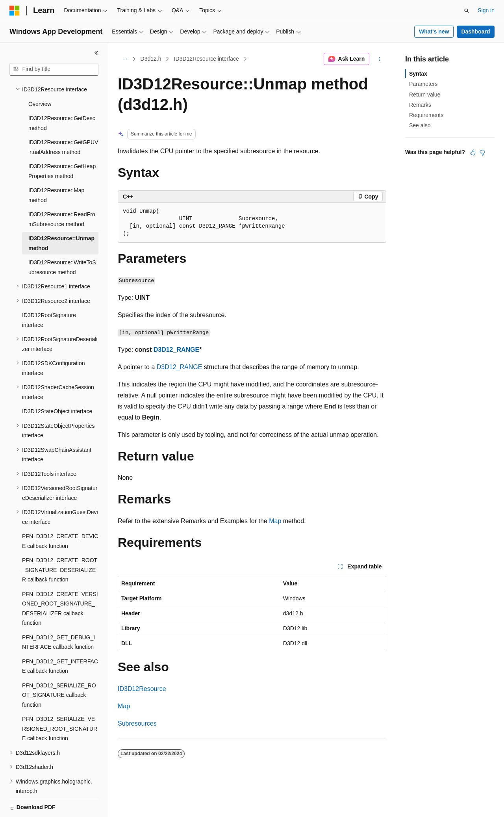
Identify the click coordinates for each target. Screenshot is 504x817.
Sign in (486, 10)
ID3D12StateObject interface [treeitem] (57, 384)
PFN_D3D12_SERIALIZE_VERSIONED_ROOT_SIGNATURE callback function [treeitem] (60, 701)
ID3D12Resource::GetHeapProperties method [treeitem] (62, 144)
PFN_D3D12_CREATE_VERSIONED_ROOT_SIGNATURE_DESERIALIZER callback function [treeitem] (60, 581)
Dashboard (475, 32)
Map (275, 521)
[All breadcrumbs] (125, 59)
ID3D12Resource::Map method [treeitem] (56, 168)
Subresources (137, 723)
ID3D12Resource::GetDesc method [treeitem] (62, 96)
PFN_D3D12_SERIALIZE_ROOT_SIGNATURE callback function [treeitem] (59, 668)
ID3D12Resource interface (207, 59)
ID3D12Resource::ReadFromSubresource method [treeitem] (62, 192)
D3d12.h (151, 59)
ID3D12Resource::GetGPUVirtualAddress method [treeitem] (63, 120)
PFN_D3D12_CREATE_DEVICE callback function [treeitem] (60, 514)
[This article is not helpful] (482, 152)
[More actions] (379, 59)
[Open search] (467, 11)
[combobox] (54, 69)
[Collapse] (96, 53)
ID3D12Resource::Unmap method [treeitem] (61, 216)
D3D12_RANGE (176, 350)
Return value (425, 95)
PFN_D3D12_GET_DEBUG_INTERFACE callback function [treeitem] (58, 615)
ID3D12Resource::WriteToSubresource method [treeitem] (62, 240)
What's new (434, 32)
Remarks (420, 105)
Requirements (426, 115)
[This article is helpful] (473, 152)
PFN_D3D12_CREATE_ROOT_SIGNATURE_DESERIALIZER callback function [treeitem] (60, 543)
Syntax (418, 74)
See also (420, 125)
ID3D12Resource (142, 689)
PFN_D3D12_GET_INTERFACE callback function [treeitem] (60, 639)
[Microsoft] (15, 11)
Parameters (423, 84)
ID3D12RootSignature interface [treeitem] (49, 293)
